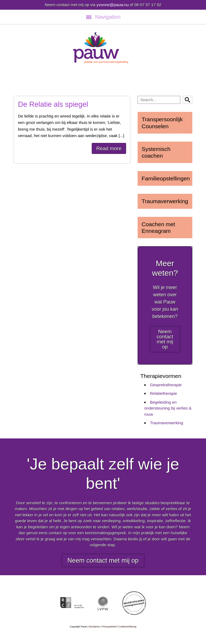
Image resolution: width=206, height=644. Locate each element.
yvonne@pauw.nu (113, 5)
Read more (109, 148)
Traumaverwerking (167, 423)
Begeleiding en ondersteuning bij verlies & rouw (168, 408)
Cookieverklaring (127, 627)
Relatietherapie (163, 393)
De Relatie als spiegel (53, 104)
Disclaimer (94, 627)
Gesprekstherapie (166, 385)
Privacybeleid (109, 627)
